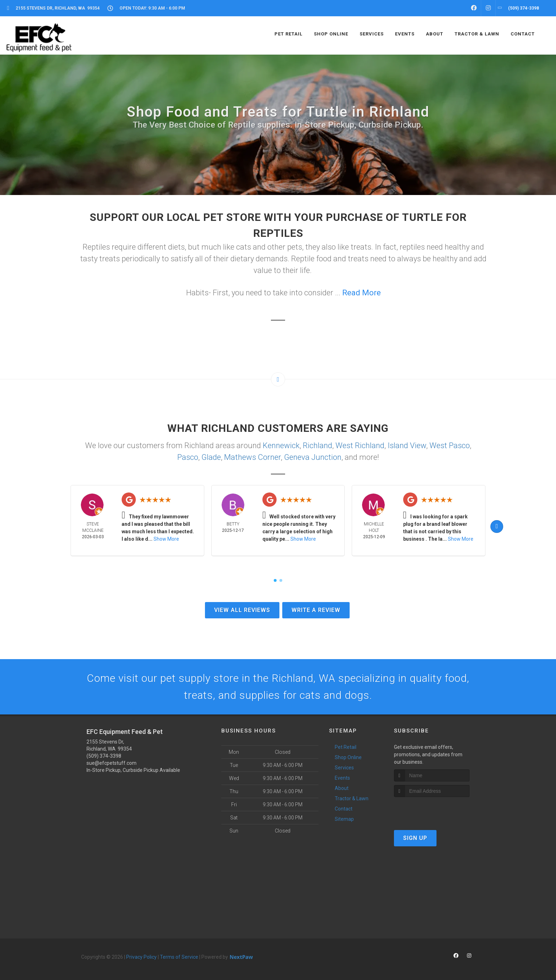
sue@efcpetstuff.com (112, 763)
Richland (318, 446)
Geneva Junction (313, 457)
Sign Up (415, 838)
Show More (166, 539)
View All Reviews (242, 610)
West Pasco (450, 446)
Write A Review (316, 610)
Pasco (188, 457)
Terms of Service (179, 957)
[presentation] (432, 810)
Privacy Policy (141, 957)
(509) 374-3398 (104, 756)
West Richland (360, 446)
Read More (362, 293)
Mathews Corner (252, 457)
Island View (407, 446)
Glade (211, 457)
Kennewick (281, 446)
